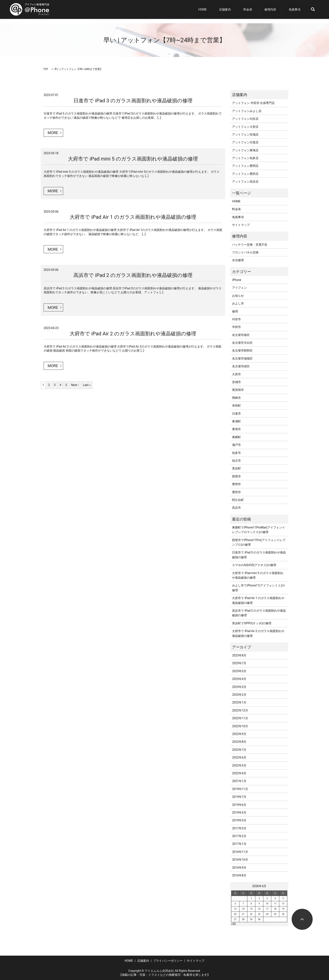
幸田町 (236, 406)
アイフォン (239, 288)
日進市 (236, 414)
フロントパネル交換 (245, 252)
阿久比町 (238, 500)
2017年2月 (239, 836)
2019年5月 (239, 813)
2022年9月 (239, 734)
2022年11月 (240, 718)
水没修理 (238, 260)
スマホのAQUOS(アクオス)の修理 (254, 565)
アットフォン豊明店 (245, 166)
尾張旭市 (238, 390)
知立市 (236, 461)
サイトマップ (241, 225)
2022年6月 (239, 757)
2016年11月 (240, 852)
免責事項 (297, 9)
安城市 (236, 382)
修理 (235, 311)
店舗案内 (238, 9)
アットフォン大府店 (245, 127)
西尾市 (236, 476)
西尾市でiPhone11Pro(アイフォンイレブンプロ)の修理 (259, 542)
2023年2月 (239, 695)
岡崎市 (236, 398)
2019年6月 (239, 805)
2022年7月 (239, 750)
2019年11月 (240, 789)
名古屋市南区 (241, 335)
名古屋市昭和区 (242, 350)
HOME (221, 9)
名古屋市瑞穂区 (242, 358)
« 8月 (234, 924)
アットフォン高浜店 (245, 182)
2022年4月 (239, 773)
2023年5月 (239, 671)
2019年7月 (239, 797)
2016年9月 (239, 868)
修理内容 (275, 9)
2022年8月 (239, 742)
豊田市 (236, 492)
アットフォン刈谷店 (245, 119)
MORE (53, 133)
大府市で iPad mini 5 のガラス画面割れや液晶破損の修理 (133, 159)
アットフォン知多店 (245, 158)
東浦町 (236, 421)
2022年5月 (239, 765)
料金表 (258, 9)
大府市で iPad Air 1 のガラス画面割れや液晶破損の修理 (133, 217)
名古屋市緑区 (241, 366)
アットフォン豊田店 (245, 174)
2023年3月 (239, 687)
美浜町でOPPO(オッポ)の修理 (252, 623)
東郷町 (236, 437)
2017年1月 (239, 844)
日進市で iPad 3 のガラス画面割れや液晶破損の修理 (133, 101)
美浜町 (236, 468)
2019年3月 (239, 820)
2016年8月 (239, 875)
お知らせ (238, 296)
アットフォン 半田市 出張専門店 (253, 103)
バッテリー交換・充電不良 (250, 245)
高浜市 (236, 508)
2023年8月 (239, 655)
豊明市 (236, 484)
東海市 (236, 429)
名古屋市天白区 (242, 343)
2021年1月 (239, 781)
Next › (75, 385)
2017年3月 (239, 828)
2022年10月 (240, 726)
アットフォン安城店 (245, 134)
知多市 (236, 453)
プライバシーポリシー (168, 961)
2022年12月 (240, 710)
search (313, 9)
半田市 (236, 327)
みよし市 (238, 303)
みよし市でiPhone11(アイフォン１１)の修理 (258, 588)
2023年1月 (239, 702)
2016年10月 (240, 860)
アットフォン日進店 (245, 142)
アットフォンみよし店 (247, 111)
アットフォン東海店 (245, 150)
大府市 (236, 374)
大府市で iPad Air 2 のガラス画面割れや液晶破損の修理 (133, 334)
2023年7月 (239, 663)
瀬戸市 (236, 445)
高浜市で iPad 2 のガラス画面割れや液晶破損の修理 (133, 275)
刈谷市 (236, 319)
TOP (46, 69)
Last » (87, 385)
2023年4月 (239, 679)
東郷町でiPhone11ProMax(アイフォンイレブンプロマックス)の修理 (258, 530)
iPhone (237, 280)
